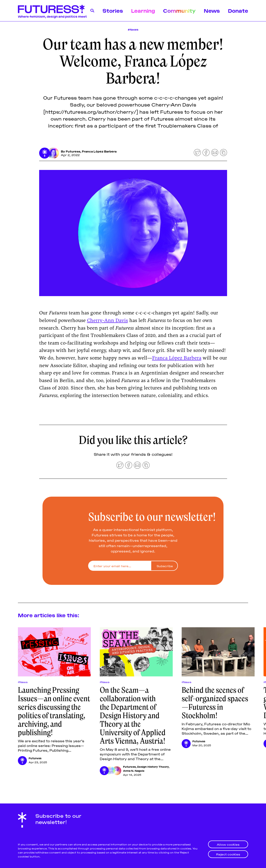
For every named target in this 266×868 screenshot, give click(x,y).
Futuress (73, 151)
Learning (143, 10)
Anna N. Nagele (134, 771)
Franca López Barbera (99, 151)
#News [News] (133, 29)
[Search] (92, 11)
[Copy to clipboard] (223, 153)
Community (179, 10)
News (212, 10)
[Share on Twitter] (197, 153)
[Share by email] (215, 153)
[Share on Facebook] (206, 153)
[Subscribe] (164, 566)
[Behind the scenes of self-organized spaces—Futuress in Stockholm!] (218, 652)
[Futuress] (45, 153)
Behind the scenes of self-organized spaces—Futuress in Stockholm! (215, 703)
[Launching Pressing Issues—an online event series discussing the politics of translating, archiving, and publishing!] (54, 652)
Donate (238, 10)
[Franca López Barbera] (53, 153)
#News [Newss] (23, 682)
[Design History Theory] (111, 771)
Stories (113, 10)
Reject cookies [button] (228, 854)
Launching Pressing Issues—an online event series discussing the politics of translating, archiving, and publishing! (54, 711)
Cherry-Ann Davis (107, 321)
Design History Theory (153, 767)
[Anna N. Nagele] (117, 771)
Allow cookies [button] (228, 844)
